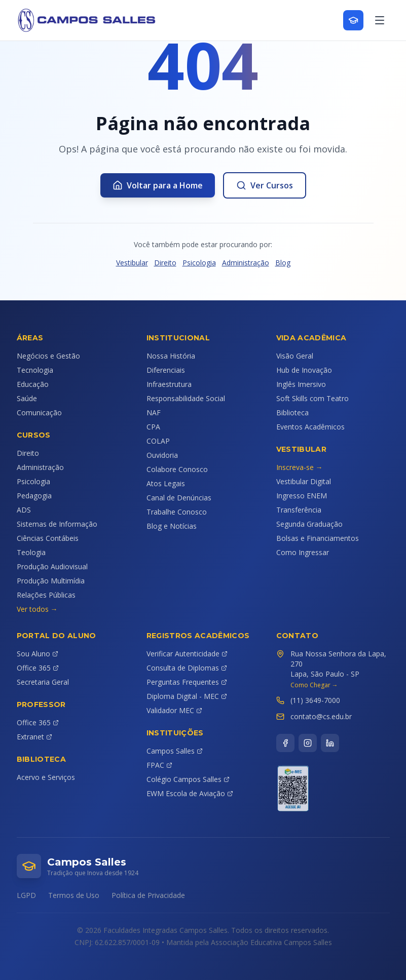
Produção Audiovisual (52, 566)
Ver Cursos (265, 185)
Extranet (34, 737)
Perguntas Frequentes (187, 682)
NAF (154, 413)
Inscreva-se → (300, 467)
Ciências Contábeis (48, 538)
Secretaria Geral (43, 682)
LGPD (26, 895)
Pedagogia (34, 496)
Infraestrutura (169, 384)
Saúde (27, 398)
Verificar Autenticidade (187, 654)
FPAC (159, 765)
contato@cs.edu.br (321, 716)
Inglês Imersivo (301, 384)
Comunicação (39, 413)
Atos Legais (166, 483)
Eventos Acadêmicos (310, 427)
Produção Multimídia (51, 581)
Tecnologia (35, 370)
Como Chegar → (314, 685)
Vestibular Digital (304, 481)
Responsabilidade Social (186, 398)
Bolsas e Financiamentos (318, 538)
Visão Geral (295, 356)
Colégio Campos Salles (188, 779)
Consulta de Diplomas (187, 668)
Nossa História (171, 356)
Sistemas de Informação (57, 524)
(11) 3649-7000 (315, 700)
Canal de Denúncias (179, 498)
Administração (246, 263)
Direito (165, 263)
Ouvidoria (162, 455)
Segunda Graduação (309, 524)
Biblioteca (292, 413)
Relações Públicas (46, 595)
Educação (33, 384)
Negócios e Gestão (48, 356)
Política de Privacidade (148, 895)
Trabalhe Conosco (177, 512)
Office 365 (38, 668)
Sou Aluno (38, 654)
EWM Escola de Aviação (190, 793)
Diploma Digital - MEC (187, 696)
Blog (283, 263)
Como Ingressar (303, 552)
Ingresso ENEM (302, 496)
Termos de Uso (74, 895)
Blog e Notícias (172, 526)
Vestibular (132, 263)
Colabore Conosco (177, 469)
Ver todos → (37, 609)
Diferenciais (166, 370)
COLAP (158, 441)
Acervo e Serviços (46, 777)
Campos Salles (175, 751)
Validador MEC (174, 710)
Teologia (31, 552)
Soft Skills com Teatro (312, 398)
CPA (153, 427)
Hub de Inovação (304, 370)
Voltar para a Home (158, 185)
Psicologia (199, 263)
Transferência (299, 510)
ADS (24, 510)
